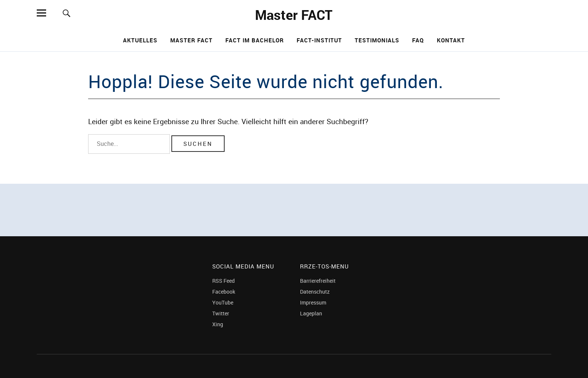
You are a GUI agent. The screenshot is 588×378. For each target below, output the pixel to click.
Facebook (224, 292)
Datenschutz (315, 292)
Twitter (221, 313)
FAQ (418, 40)
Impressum (313, 302)
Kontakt (451, 40)
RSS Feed (223, 281)
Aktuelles (140, 40)
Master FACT (294, 15)
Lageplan (311, 313)
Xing (218, 324)
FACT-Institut (319, 40)
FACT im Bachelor (255, 40)
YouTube (223, 302)
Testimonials (377, 40)
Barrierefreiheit (318, 281)
